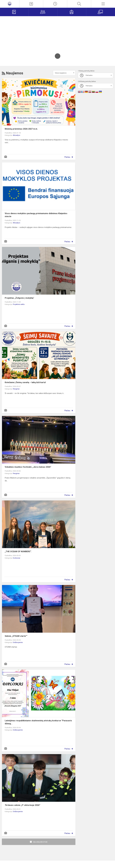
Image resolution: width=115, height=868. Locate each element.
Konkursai (16, 558)
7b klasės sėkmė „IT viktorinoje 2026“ (22, 805)
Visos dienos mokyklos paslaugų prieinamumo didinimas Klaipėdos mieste (36, 215)
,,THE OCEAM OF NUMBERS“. (18, 551)
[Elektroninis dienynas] (14, 12)
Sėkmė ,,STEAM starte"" (16, 636)
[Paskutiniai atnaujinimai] (55, 4)
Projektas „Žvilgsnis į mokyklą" (19, 298)
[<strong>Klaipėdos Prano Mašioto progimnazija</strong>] (10, 4)
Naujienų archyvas (40, 842)
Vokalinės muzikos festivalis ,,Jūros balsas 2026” (28, 467)
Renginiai (16, 389)
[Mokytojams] (101, 12)
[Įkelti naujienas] (31, 4)
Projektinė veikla (19, 304)
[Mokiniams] (72, 12)
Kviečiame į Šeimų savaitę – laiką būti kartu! (25, 382)
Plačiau (67, 157)
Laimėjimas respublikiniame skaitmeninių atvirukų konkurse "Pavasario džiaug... (38, 722)
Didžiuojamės (18, 642)
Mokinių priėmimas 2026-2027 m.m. (21, 129)
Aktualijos (16, 135)
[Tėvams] (43, 12)
